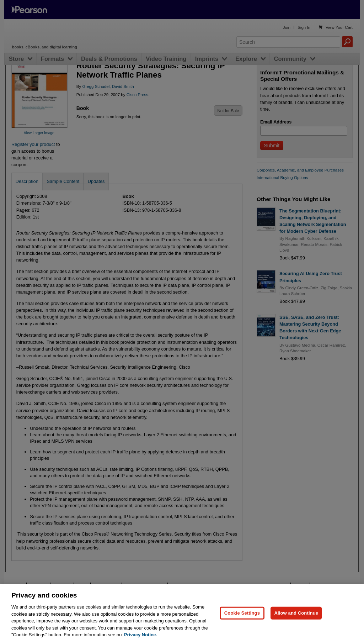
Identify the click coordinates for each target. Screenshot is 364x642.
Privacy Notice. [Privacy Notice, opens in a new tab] (141, 635)
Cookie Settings (242, 613)
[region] (182, 613)
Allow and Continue (296, 613)
